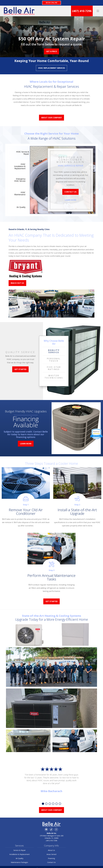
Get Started (20, 369)
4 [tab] (53, 804)
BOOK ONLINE (52, 3)
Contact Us (70, 192)
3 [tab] (50, 804)
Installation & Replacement (20, 854)
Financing (51, 858)
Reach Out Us (17, 283)
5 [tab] (57, 804)
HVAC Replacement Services (52, 68)
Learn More (70, 200)
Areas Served (51, 854)
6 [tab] (60, 804)
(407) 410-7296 (82, 11)
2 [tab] (46, 804)
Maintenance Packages (19, 862)
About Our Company (51, 118)
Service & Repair (20, 850)
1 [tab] (43, 804)
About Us (51, 850)
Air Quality (20, 858)
